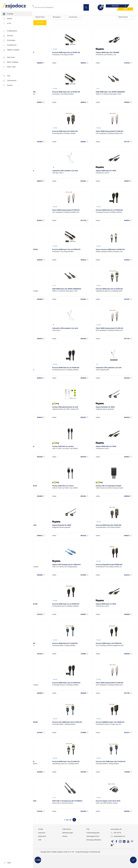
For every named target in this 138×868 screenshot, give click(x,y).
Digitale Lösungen (11, 50)
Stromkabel (95, 14)
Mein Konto (9, 57)
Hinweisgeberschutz (105, 865)
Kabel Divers (83, 14)
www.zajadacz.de (124, 858)
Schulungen (9, 40)
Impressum (63, 861)
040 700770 (123, 862)
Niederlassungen (85, 861)
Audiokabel (71, 14)
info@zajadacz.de (125, 865)
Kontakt (62, 858)
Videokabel (117, 14)
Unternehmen (9, 81)
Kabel (50, 15)
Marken (7, 19)
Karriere (7, 85)
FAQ (6, 76)
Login (7, 863)
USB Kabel (106, 14)
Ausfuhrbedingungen (105, 861)
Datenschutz (64, 865)
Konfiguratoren (10, 31)
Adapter (60, 14)
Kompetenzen (9, 45)
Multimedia (39, 15)
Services (8, 36)
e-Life (7, 23)
